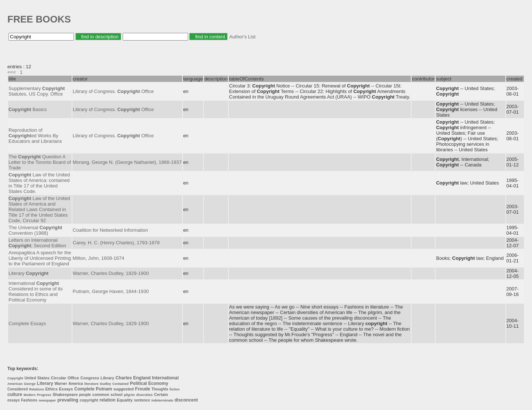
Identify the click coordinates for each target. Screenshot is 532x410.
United (30, 378)
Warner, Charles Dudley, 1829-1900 (111, 273)
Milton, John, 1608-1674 (98, 258)
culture (15, 395)
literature (91, 384)
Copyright (15, 378)
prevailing (68, 400)
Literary (28, 273)
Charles (124, 378)
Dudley (105, 384)
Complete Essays (27, 323)
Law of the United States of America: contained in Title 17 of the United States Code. (39, 183)
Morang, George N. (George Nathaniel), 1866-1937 (127, 162)
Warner (61, 384)
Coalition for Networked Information (110, 230)
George (30, 384)
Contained (120, 384)
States (43, 378)
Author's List (242, 37)
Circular (59, 378)
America (76, 384)
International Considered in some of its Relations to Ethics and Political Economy (36, 292)
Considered (18, 389)
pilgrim (129, 395)
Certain (161, 395)
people (85, 395)
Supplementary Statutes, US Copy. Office (37, 91)
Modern (30, 395)
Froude (143, 389)
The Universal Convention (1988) (35, 230)
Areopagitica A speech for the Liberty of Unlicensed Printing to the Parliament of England (40, 258)
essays (13, 400)
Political (139, 383)
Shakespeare (65, 395)
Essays (66, 389)
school (116, 395)
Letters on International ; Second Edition (37, 243)
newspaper (47, 400)
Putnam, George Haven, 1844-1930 (111, 291)
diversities (145, 395)
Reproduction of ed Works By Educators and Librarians (35, 136)
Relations (37, 389)
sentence (142, 400)
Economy (158, 383)
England (142, 378)
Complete (84, 389)
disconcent (186, 400)
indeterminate (162, 400)
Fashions (29, 400)
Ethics (52, 389)
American (15, 384)
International (165, 378)
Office (73, 378)
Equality (125, 400)
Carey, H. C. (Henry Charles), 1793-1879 (116, 243)
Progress (44, 395)
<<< (12, 72)
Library (107, 378)
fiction (175, 389)
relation (107, 400)
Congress (90, 378)
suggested (124, 389)
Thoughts (160, 389)
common (101, 395)
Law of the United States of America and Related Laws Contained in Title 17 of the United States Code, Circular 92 (39, 209)
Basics (28, 109)
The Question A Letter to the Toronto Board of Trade (40, 162)
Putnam (104, 389)
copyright (89, 400)
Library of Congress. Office (113, 91)
